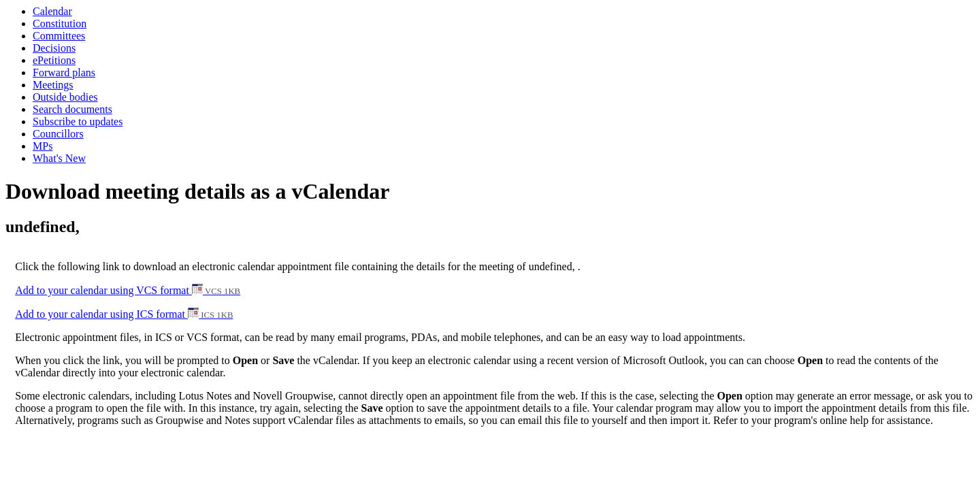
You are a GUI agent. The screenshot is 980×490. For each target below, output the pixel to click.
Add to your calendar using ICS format (124, 314)
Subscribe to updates (78, 121)
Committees (59, 36)
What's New (59, 158)
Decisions (54, 48)
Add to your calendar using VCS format (128, 290)
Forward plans (64, 72)
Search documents (72, 109)
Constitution (60, 23)
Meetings (53, 85)
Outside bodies (65, 97)
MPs (43, 146)
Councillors (58, 134)
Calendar (52, 11)
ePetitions (54, 60)
